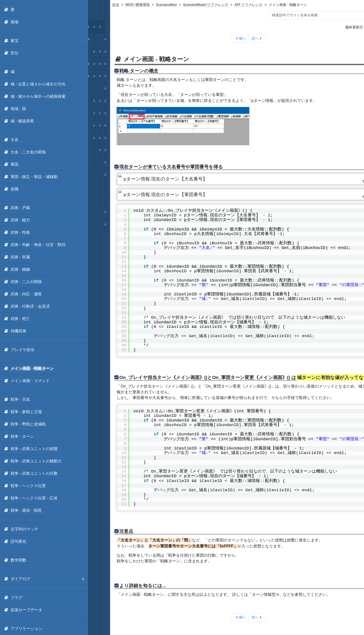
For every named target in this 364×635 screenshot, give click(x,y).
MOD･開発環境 (138, 5)
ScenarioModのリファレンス (206, 5)
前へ (240, 38)
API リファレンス (248, 5)
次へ (257, 38)
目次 (116, 5)
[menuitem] (44, 10)
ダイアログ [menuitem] (46, 579)
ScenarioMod (166, 5)
